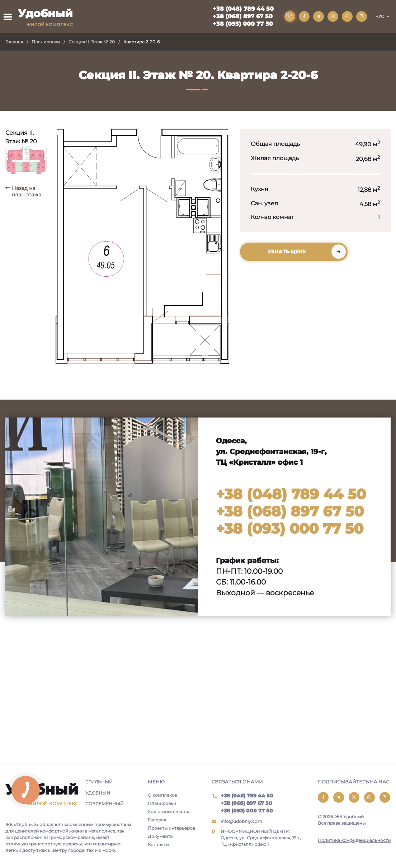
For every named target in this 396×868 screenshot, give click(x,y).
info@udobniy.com (241, 821)
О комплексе (162, 795)
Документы (161, 836)
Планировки (46, 42)
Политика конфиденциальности (354, 840)
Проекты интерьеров (171, 828)
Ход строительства (169, 812)
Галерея (157, 820)
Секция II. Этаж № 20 (92, 42)
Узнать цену (287, 252)
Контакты (158, 845)
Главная (14, 42)
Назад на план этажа (27, 191)
